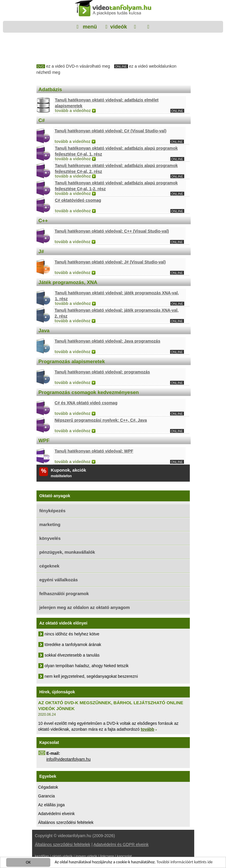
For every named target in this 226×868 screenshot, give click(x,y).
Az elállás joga (51, 805)
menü (89, 27)
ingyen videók (86, 856)
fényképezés (53, 511)
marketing (50, 524)
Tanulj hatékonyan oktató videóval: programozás (102, 372)
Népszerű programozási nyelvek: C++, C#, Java (101, 420)
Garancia (47, 796)
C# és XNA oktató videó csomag (86, 403)
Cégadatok (48, 787)
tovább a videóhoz (73, 111)
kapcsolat (124, 856)
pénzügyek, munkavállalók (67, 552)
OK (28, 863)
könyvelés (50, 538)
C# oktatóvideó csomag (78, 200)
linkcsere (107, 856)
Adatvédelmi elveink (57, 814)
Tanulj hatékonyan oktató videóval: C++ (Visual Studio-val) (112, 231)
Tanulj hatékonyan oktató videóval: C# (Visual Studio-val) (111, 131)
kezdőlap (42, 856)
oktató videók (62, 856)
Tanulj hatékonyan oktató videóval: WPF (94, 451)
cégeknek (49, 566)
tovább (147, 729)
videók (118, 27)
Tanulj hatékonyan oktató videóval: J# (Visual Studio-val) (110, 262)
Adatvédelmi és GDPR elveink (121, 844)
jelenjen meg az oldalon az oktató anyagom (85, 607)
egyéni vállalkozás (59, 580)
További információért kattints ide (185, 863)
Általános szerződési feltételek (66, 822)
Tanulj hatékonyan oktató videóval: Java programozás (108, 341)
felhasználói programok (64, 594)
